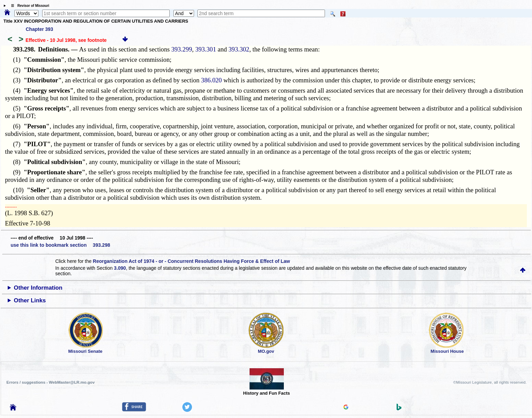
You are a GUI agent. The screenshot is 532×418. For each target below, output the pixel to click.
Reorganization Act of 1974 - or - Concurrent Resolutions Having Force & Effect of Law (191, 261)
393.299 (182, 49)
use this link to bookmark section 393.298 (60, 245)
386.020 (212, 80)
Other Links (30, 300)
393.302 (239, 49)
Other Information (38, 288)
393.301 (206, 49)
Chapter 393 (39, 29)
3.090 (120, 268)
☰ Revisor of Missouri (28, 6)
